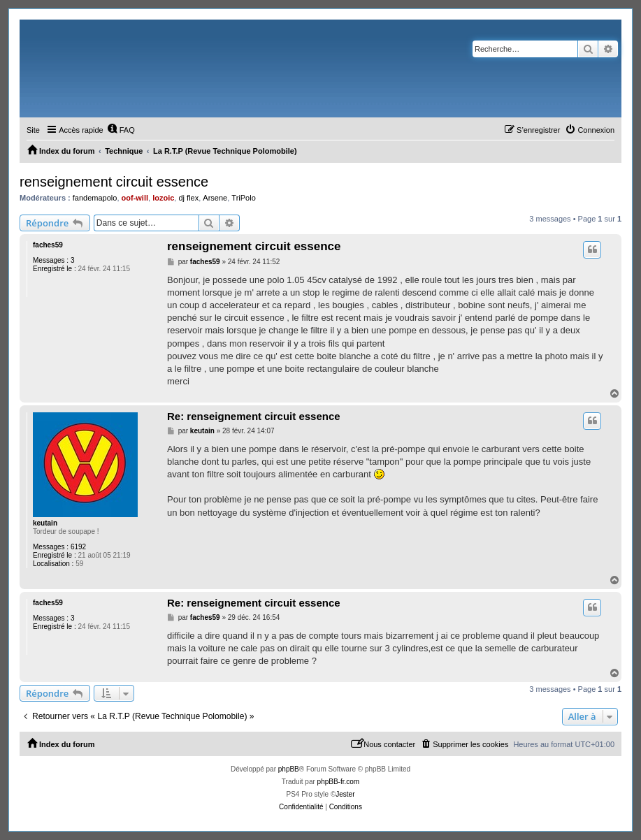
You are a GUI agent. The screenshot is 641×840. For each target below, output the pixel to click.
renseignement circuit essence (114, 182)
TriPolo (243, 198)
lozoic (163, 198)
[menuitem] (121, 130)
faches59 (48, 245)
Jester (345, 794)
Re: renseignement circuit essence (254, 416)
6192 (78, 547)
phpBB (289, 769)
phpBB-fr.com (339, 782)
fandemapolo (95, 198)
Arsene (215, 198)
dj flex (188, 198)
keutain (45, 523)
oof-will (135, 198)
